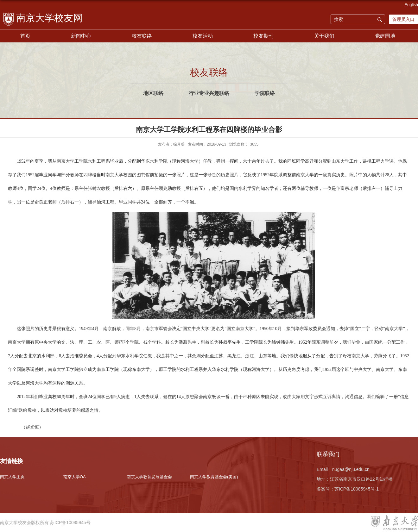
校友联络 (142, 36)
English (411, 5)
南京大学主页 (12, 477)
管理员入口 (403, 19)
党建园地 (385, 36)
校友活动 (203, 36)
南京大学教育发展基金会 (149, 477)
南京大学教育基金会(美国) (214, 477)
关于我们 (324, 36)
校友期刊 (263, 36)
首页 (25, 36)
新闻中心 (81, 36)
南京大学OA (75, 477)
